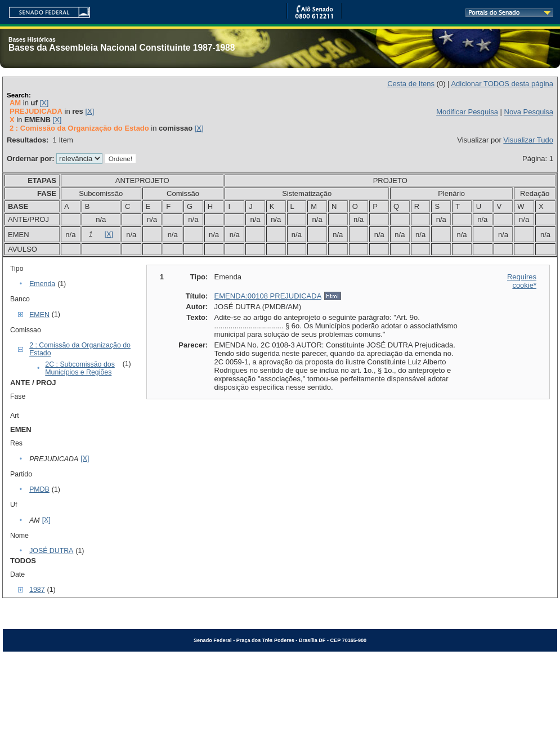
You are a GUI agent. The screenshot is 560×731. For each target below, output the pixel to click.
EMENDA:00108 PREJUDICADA (268, 296)
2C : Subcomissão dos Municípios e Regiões (80, 368)
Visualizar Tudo (528, 140)
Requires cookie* (522, 281)
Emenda (42, 284)
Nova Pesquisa (529, 112)
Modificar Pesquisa (467, 112)
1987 (37, 590)
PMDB (39, 489)
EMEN (39, 315)
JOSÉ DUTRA (51, 551)
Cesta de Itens (411, 84)
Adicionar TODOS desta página (502, 84)
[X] (44, 103)
